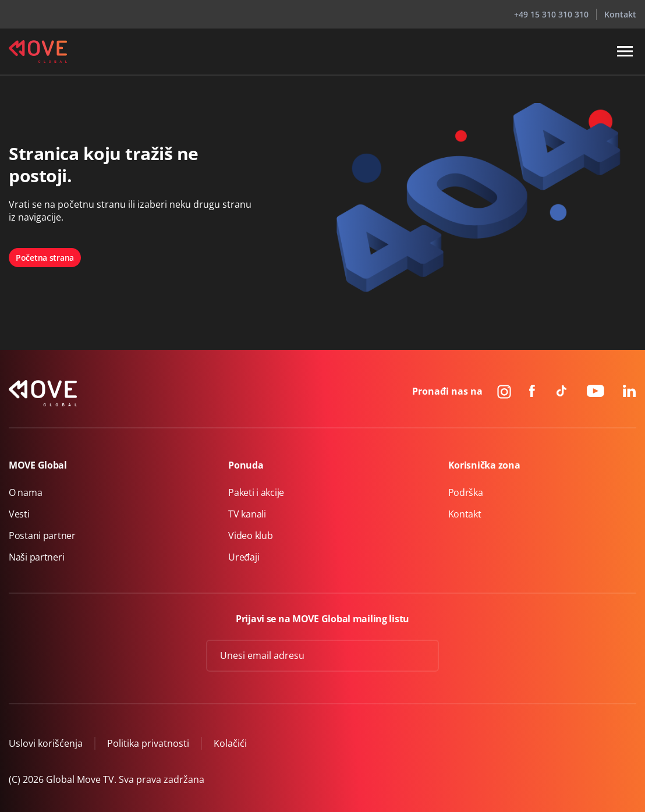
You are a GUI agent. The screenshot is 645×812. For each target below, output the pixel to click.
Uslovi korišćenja (46, 743)
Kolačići (230, 743)
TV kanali (247, 514)
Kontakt (620, 14)
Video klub (250, 536)
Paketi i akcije (256, 492)
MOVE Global (38, 465)
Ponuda (246, 465)
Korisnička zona (484, 465)
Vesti (19, 514)
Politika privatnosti (148, 743)
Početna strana (45, 258)
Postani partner (42, 536)
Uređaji (244, 557)
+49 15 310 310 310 (551, 14)
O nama (25, 492)
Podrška (466, 492)
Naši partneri (36, 557)
